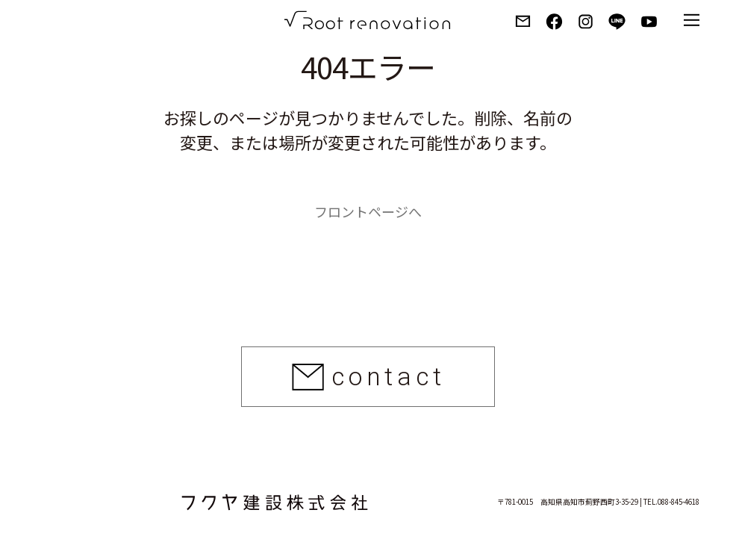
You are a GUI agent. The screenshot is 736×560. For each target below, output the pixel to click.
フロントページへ (368, 211)
